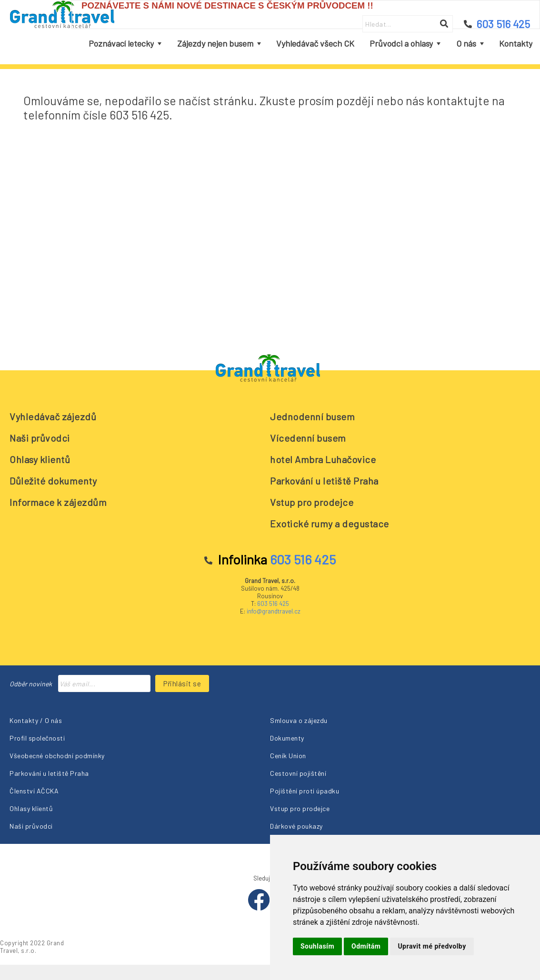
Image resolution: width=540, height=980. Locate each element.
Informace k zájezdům (58, 502)
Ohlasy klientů (40, 459)
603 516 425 (273, 604)
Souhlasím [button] (317, 946)
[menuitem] (125, 44)
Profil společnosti (37, 738)
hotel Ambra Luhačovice (323, 459)
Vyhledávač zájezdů (53, 416)
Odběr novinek (31, 684)
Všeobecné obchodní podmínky (57, 756)
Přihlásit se (182, 683)
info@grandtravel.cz (274, 611)
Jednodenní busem (312, 416)
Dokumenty (287, 738)
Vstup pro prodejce (312, 502)
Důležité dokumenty (53, 481)
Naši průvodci (40, 438)
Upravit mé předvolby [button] (432, 946)
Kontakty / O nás (36, 720)
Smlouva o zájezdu (299, 720)
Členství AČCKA (34, 791)
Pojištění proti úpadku (305, 791)
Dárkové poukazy (296, 826)
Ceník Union (288, 756)
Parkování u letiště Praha (324, 481)
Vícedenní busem (308, 438)
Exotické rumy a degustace (330, 524)
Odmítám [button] (366, 946)
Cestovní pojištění (298, 773)
